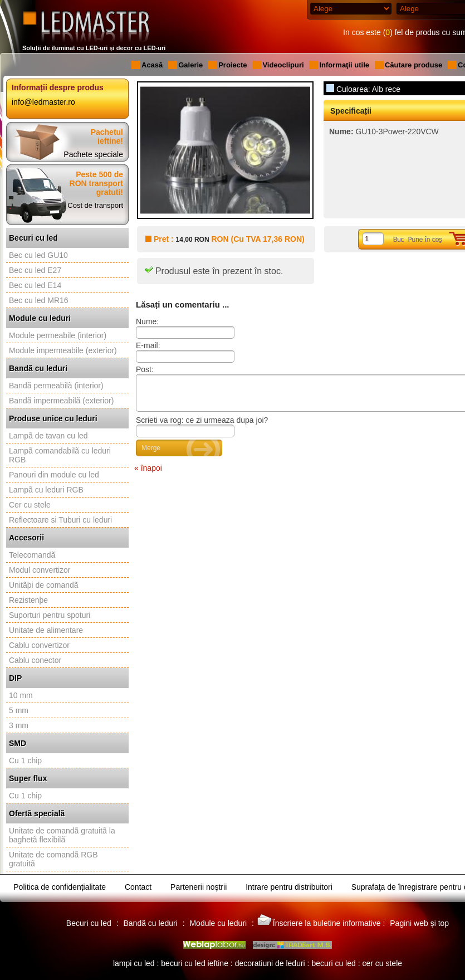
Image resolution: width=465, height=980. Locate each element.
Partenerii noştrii (199, 887)
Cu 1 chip (25, 760)
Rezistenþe (28, 600)
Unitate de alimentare (46, 630)
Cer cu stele (30, 505)
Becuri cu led (33, 238)
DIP (15, 678)
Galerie (190, 65)
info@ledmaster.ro (43, 102)
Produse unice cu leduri (53, 418)
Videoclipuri (283, 65)
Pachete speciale (93, 154)
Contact (138, 887)
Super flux (28, 778)
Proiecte (232, 65)
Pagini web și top (419, 923)
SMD (18, 743)
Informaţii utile (344, 65)
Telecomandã (32, 555)
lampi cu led (134, 963)
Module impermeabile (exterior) (63, 350)
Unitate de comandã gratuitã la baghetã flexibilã (62, 835)
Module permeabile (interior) (58, 335)
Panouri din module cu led (54, 475)
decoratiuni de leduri (270, 963)
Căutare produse (413, 65)
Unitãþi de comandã (44, 585)
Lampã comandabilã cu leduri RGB (60, 455)
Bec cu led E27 (35, 270)
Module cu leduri (40, 318)
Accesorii (26, 538)
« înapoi (148, 475)
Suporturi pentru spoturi (50, 615)
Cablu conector (35, 660)
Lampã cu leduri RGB (46, 490)
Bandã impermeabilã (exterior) (61, 401)
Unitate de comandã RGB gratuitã (53, 859)
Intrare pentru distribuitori (289, 887)
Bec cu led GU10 (38, 255)
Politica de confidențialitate (60, 887)
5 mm (19, 710)
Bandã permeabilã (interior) (56, 386)
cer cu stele (382, 963)
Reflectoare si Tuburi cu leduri (60, 520)
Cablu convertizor (39, 645)
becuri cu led (333, 963)
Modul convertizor (40, 570)
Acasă (152, 65)
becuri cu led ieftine (195, 963)
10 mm (21, 695)
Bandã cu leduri (38, 368)
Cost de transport (95, 205)
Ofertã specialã (37, 813)
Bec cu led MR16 (39, 300)
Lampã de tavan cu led (48, 436)
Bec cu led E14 (35, 285)
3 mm (19, 725)
